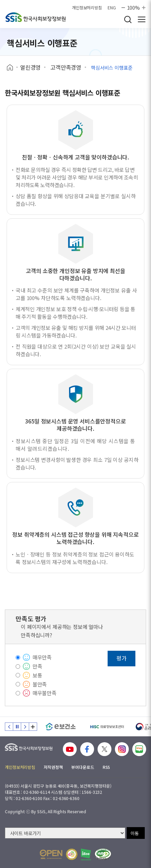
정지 (17, 727)
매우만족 (42, 657)
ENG (112, 8)
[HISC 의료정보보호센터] (107, 727)
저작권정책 (53, 767)
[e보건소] (61, 727)
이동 (135, 833)
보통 (37, 675)
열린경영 (30, 67)
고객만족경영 (66, 67)
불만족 (40, 684)
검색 (128, 19)
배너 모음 (33, 727)
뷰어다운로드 (82, 767)
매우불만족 (45, 693)
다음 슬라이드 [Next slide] (25, 727)
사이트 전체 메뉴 (142, 19)
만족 (37, 666)
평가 (121, 658)
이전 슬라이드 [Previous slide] (9, 727)
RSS (107, 767)
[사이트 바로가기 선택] (65, 833)
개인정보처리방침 (87, 8)
